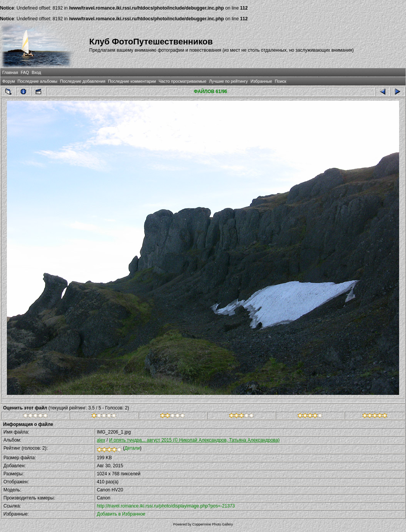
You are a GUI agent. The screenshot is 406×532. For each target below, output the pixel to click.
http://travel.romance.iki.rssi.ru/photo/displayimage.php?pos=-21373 (166, 506)
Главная (10, 72)
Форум (9, 81)
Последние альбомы (38, 81)
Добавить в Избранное (121, 514)
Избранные (261, 81)
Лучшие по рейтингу (228, 81)
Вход (36, 72)
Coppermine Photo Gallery (213, 524)
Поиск (280, 81)
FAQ (25, 72)
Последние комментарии (132, 81)
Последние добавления (83, 81)
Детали (132, 448)
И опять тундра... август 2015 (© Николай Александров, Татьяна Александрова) (194, 440)
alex (101, 440)
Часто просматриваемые (183, 81)
